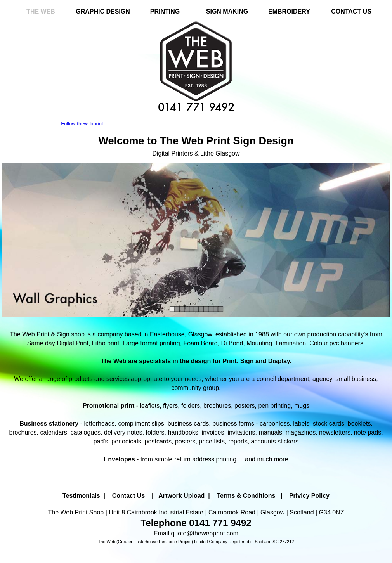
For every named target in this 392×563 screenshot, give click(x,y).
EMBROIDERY (289, 11)
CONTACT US (351, 11)
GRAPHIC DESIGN (103, 11)
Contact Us (128, 496)
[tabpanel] (196, 146)
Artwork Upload (181, 496)
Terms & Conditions (246, 496)
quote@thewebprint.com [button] (205, 533)
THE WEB (41, 11)
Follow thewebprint (82, 124)
